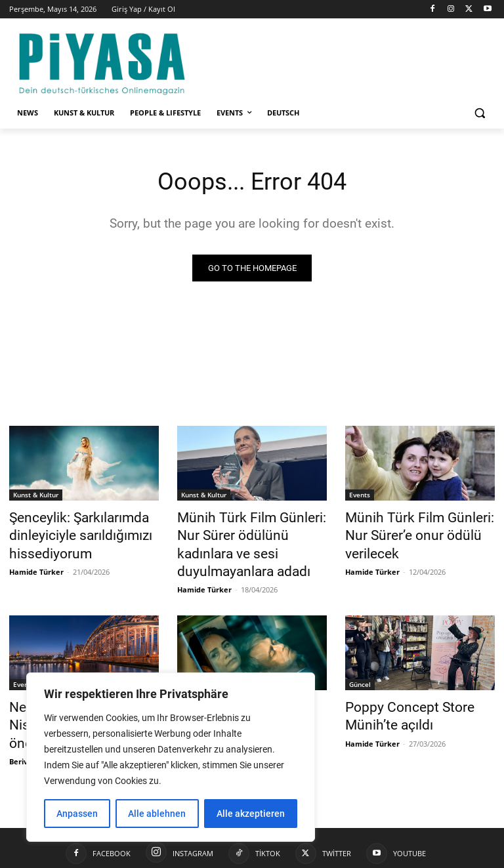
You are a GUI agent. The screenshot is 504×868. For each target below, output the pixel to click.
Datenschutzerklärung (423, 856)
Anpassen (77, 814)
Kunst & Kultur (36, 496)
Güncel (192, 658)
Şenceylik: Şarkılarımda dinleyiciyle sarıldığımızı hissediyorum (67, 532)
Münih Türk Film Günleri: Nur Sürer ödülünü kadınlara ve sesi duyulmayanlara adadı (246, 532)
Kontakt (356, 856)
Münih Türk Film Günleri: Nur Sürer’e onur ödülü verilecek (414, 525)
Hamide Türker (36, 563)
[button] (479, 113)
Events (360, 496)
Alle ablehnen (157, 814)
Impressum (309, 856)
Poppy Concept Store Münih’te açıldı (398, 687)
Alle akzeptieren (251, 814)
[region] (171, 757)
